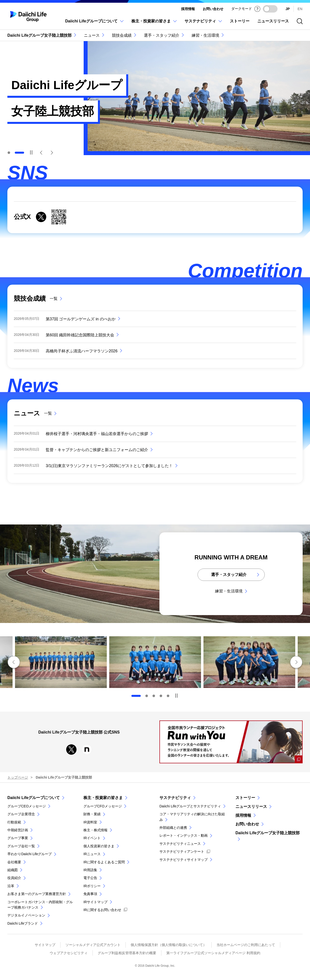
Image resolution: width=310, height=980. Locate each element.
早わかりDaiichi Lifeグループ (30, 854)
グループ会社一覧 (21, 846)
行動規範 (14, 822)
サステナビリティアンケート (182, 851)
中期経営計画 (18, 830)
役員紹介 (14, 878)
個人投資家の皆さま (99, 846)
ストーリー (245, 798)
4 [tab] (161, 696)
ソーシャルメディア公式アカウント (93, 945)
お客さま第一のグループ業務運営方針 (37, 894)
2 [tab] (147, 696)
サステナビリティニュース (180, 844)
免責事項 (90, 894)
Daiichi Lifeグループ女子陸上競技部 (39, 35)
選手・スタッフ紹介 (162, 35)
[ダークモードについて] (257, 9)
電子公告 (90, 878)
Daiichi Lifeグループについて (34, 798)
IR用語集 (90, 870)
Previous (41, 153)
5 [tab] (168, 696)
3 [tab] (154, 696)
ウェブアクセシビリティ (69, 953)
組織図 (13, 870)
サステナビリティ (175, 798)
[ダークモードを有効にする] (270, 9)
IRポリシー (92, 886)
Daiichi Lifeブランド (23, 923)
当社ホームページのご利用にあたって (246, 945)
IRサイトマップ (95, 902)
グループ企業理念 (21, 814)
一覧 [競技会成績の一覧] (54, 299)
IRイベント (92, 838)
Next (52, 153)
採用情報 (188, 9)
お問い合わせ (213, 9)
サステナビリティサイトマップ (184, 860)
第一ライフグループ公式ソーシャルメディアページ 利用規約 (213, 953)
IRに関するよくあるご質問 (104, 862)
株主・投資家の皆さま (103, 798)
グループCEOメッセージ (27, 806)
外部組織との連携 (173, 828)
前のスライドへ (14, 662)
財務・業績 (92, 814)
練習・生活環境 (205, 35)
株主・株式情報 (95, 830)
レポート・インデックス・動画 (184, 835)
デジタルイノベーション (26, 915)
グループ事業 (18, 838)
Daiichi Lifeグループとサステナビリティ (190, 806)
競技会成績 (122, 35)
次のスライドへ (296, 662)
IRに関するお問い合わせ (102, 910)
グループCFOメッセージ (103, 806)
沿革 (11, 886)
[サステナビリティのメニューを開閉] (203, 24)
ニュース (92, 35)
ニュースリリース (251, 807)
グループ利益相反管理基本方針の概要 (127, 953)
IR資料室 (90, 822)
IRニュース (92, 854)
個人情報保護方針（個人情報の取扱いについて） (169, 945)
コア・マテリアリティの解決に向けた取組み (192, 817)
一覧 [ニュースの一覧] (48, 413)
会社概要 (14, 862)
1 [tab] (9, 153)
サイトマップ (45, 945)
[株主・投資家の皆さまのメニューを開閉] (154, 24)
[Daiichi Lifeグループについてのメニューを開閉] (94, 24)
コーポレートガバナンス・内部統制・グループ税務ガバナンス (40, 905)
